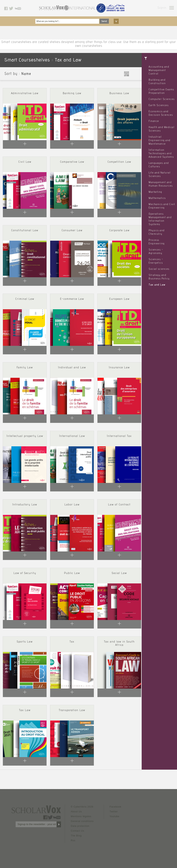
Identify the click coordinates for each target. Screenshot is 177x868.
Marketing (155, 192)
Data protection (80, 826)
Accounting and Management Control (159, 70)
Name (26, 74)
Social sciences (159, 269)
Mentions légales (81, 816)
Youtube (115, 816)
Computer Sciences (162, 99)
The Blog (76, 836)
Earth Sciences (159, 106)
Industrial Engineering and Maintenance (160, 141)
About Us (76, 812)
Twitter (114, 812)
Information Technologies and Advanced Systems (161, 154)
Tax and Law (157, 285)
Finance (154, 121)
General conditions (82, 821)
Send (104, 21)
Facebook (116, 807)
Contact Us (77, 831)
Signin (162, 8)
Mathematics (157, 198)
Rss (73, 840)
